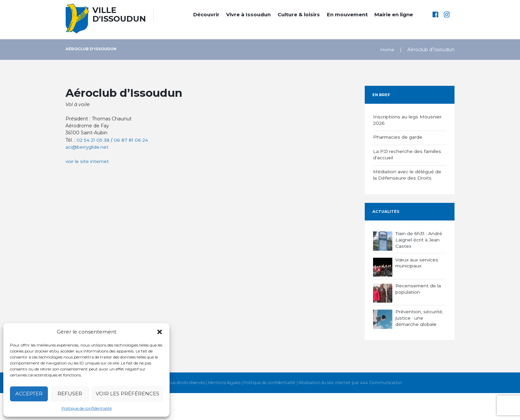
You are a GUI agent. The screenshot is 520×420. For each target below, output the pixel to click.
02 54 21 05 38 (93, 140)
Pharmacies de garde (398, 137)
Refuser (70, 394)
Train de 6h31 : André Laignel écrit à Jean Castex (419, 238)
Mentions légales (223, 410)
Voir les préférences (128, 394)
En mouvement (347, 14)
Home (387, 50)
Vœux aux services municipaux (417, 261)
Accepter (29, 394)
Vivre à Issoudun (248, 14)
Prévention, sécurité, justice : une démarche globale (419, 316)
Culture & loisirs (299, 14)
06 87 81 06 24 (131, 140)
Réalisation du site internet (325, 410)
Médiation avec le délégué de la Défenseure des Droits (407, 174)
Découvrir (206, 14)
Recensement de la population (418, 287)
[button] (160, 332)
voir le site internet (87, 161)
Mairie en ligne (394, 14)
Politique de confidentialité (87, 408)
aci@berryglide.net (87, 147)
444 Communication (383, 410)
